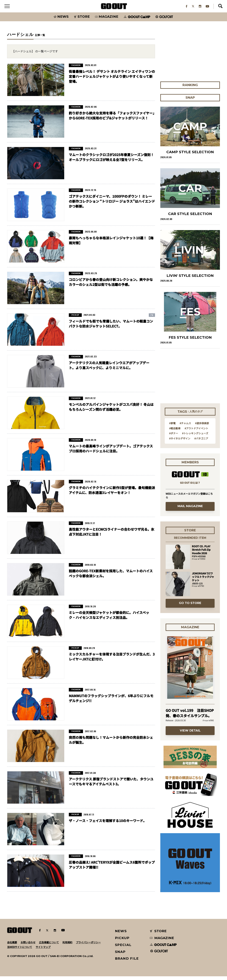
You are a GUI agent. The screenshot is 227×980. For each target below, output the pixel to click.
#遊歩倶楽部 (202, 427)
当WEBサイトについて (20, 950)
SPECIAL (123, 948)
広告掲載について (49, 946)
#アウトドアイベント (196, 432)
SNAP (120, 955)
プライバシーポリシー (88, 946)
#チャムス (185, 427)
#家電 (172, 427)
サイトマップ (43, 950)
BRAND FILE (127, 962)
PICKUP (122, 942)
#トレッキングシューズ (195, 437)
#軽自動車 (175, 432)
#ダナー (174, 437)
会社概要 (12, 946)
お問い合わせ (28, 946)
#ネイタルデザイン (180, 442)
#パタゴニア (201, 442)
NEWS (121, 935)
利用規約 (67, 946)
